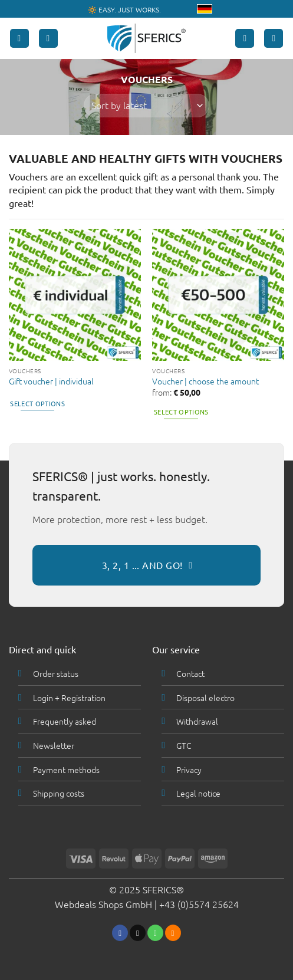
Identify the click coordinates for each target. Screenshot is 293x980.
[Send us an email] (138, 933)
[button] (19, 39)
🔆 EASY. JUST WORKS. (124, 9)
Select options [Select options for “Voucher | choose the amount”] (181, 412)
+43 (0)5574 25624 (199, 904)
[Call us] (155, 933)
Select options (37, 403)
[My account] (245, 39)
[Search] (48, 39)
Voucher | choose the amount (205, 382)
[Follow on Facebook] (120, 933)
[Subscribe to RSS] (173, 933)
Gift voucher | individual (51, 382)
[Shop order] (146, 106)
